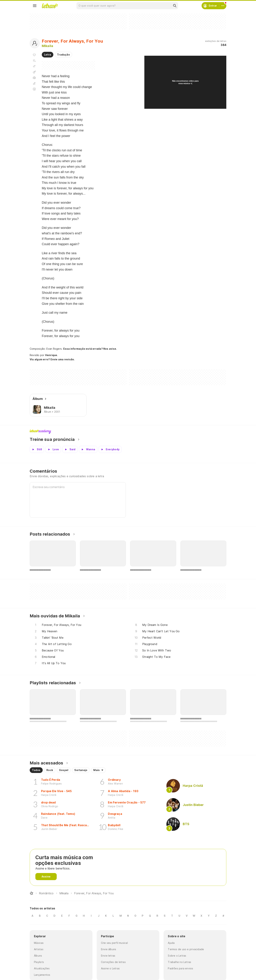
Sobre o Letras (177, 956)
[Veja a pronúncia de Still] (37, 449)
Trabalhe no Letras (179, 962)
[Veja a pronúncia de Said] (70, 449)
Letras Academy (128, 432)
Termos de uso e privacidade (186, 949)
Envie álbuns (109, 949)
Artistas (39, 949)
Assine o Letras (110, 968)
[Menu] (35, 6)
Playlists (39, 962)
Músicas (39, 943)
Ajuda (171, 943)
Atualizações (42, 968)
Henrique (51, 355)
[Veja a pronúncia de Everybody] (110, 449)
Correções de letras (113, 962)
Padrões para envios (180, 968)
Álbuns (38, 956)
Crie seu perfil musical (114, 943)
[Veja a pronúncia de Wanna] (88, 449)
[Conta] (223, 6)
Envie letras (108, 956)
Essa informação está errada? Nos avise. (90, 349)
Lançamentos (42, 975)
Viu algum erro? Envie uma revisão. (52, 359)
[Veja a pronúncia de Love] (53, 449)
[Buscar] (175, 6)
